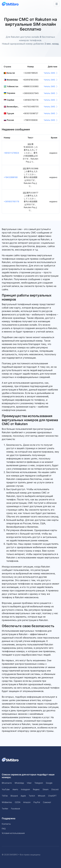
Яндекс (36, 789)
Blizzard (14, 796)
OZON (18, 802)
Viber (29, 783)
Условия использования (13, 833)
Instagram (25, 789)
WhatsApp (19, 783)
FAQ (4, 829)
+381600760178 (11, 201)
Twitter (5, 809)
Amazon (27, 802)
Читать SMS (51, 73)
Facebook (16, 809)
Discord (55, 789)
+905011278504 (11, 153)
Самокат (47, 802)
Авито (15, 789)
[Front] (10, 4)
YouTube (6, 789)
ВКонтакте (7, 783)
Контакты (6, 824)
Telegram (39, 783)
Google (49, 783)
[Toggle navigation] (57, 4)
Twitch (32, 796)
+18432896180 (11, 177)
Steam (46, 789)
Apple (23, 796)
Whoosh (42, 796)
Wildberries (7, 802)
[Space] (10, 759)
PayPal (37, 802)
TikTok (5, 796)
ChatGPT (52, 796)
